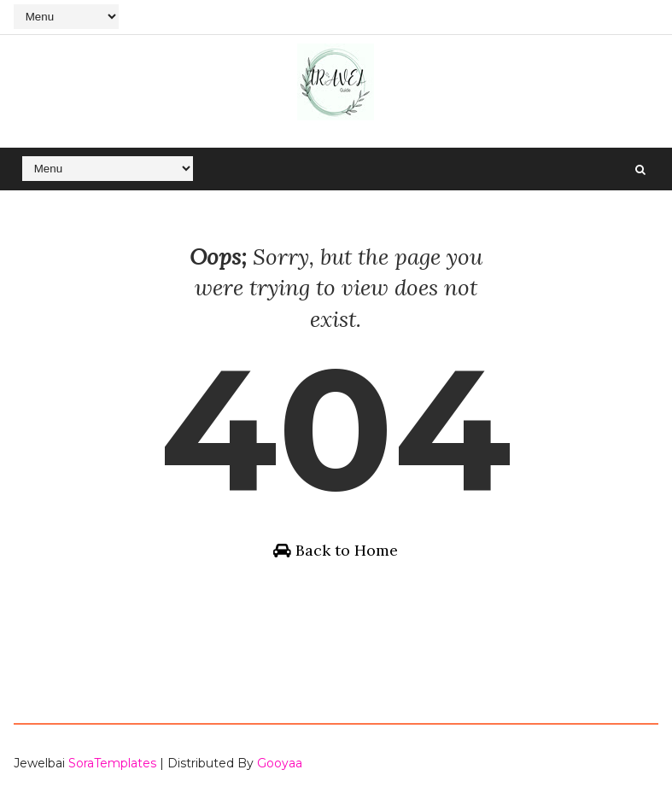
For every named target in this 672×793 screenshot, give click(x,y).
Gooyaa (280, 763)
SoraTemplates (112, 763)
